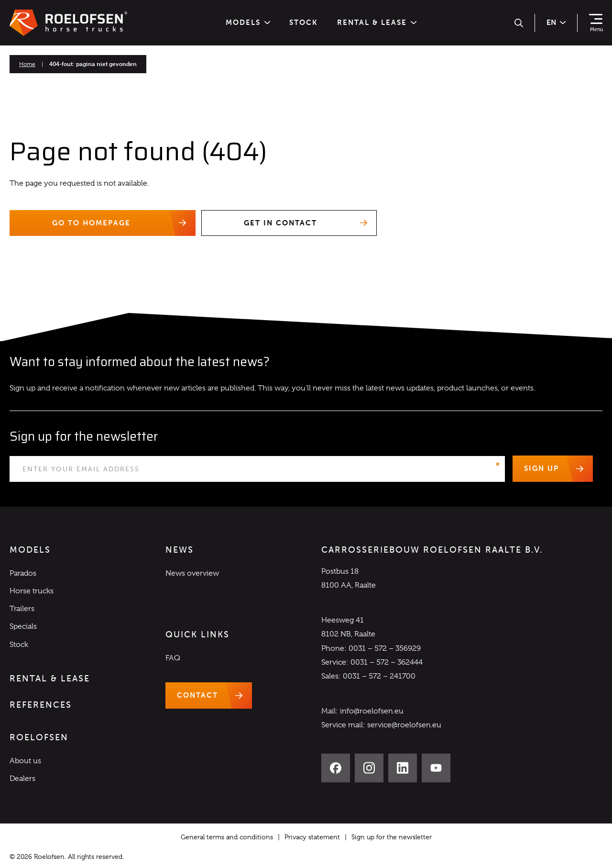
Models (248, 23)
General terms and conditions (227, 837)
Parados (23, 573)
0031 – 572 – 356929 (385, 648)
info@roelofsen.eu (372, 712)
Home (27, 64)
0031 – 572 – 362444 (387, 662)
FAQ (173, 658)
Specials (23, 627)
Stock (304, 23)
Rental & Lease (377, 23)
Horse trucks (32, 591)
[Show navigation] (596, 23)
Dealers (22, 779)
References (41, 705)
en (556, 22)
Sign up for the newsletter (392, 837)
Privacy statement (312, 837)
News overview (192, 573)
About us (25, 761)
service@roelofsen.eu (404, 725)
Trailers (22, 609)
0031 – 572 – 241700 (379, 676)
